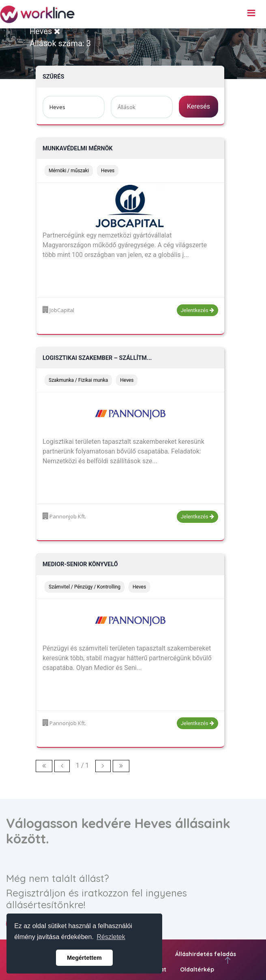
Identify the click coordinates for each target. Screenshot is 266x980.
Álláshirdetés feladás (206, 954)
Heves (45, 31)
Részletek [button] (111, 937)
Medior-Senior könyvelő (80, 564)
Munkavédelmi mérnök (78, 149)
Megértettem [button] (84, 958)
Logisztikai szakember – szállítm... (97, 358)
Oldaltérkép (197, 969)
